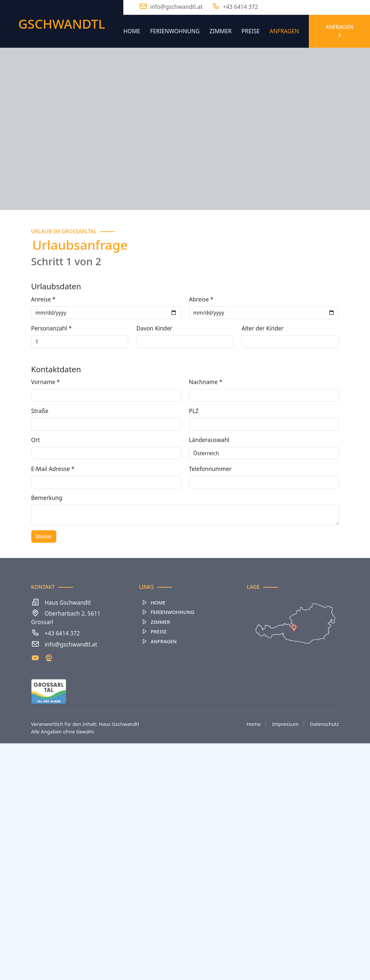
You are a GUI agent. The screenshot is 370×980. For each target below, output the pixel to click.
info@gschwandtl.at (71, 644)
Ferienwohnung (175, 31)
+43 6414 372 (62, 633)
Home (132, 31)
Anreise (43, 322)
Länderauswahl (209, 462)
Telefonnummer (210, 491)
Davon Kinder (154, 351)
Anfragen (284, 31)
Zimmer (221, 31)
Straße (40, 433)
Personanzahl (51, 351)
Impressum (285, 724)
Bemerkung (47, 520)
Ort (36, 462)
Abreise (201, 322)
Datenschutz (325, 724)
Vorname (46, 404)
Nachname (206, 404)
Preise (250, 31)
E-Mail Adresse (53, 491)
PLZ (194, 433)
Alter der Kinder (262, 351)
